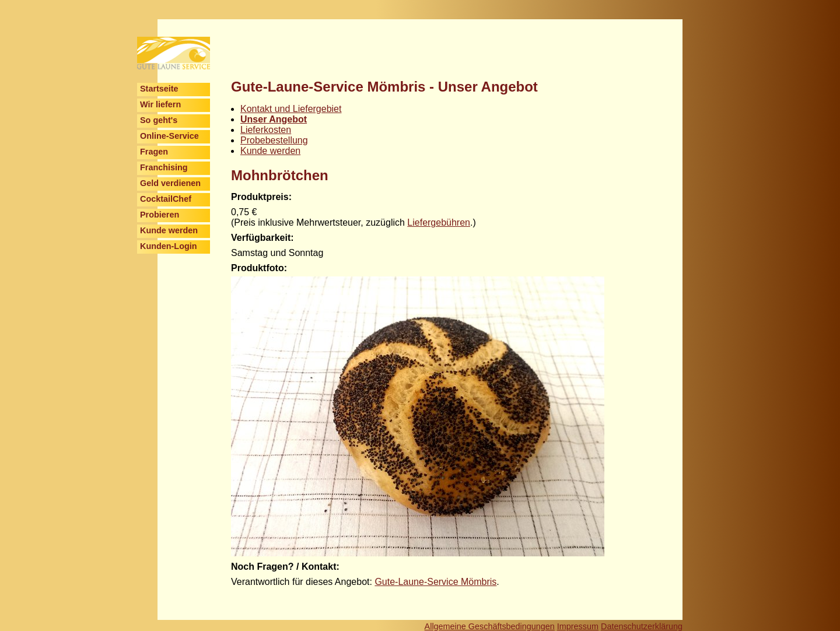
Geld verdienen (170, 183)
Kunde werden (169, 230)
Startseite (159, 89)
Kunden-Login (169, 246)
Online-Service (169, 136)
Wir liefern (160, 104)
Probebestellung (274, 140)
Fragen (154, 152)
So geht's (159, 120)
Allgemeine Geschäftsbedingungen (490, 626)
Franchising (164, 167)
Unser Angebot (274, 119)
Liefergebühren (439, 222)
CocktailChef (166, 199)
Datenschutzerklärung (642, 626)
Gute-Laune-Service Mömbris (435, 582)
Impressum (578, 626)
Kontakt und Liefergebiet (291, 109)
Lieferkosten (266, 130)
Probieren (160, 215)
